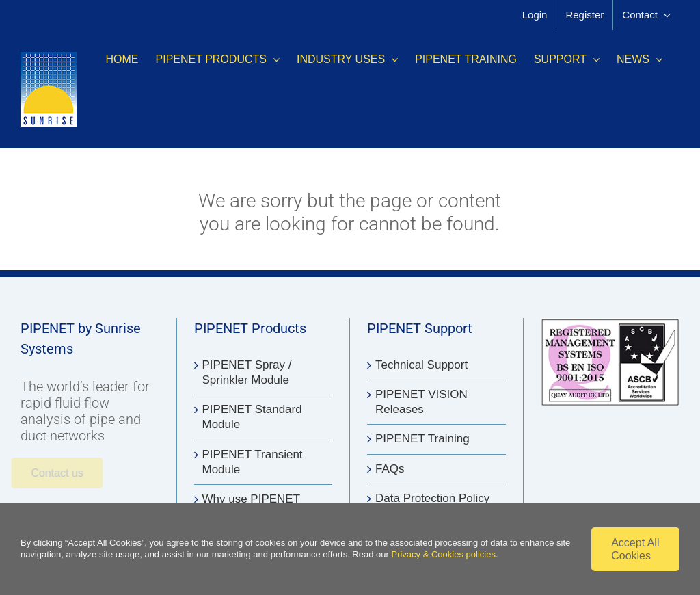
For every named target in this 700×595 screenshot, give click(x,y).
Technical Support (421, 365)
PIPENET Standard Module (252, 417)
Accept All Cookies (635, 549)
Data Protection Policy (432, 498)
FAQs (390, 469)
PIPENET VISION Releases (421, 402)
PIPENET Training (422, 439)
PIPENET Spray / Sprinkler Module (247, 372)
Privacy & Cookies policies (443, 554)
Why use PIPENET (252, 499)
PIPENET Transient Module (253, 462)
